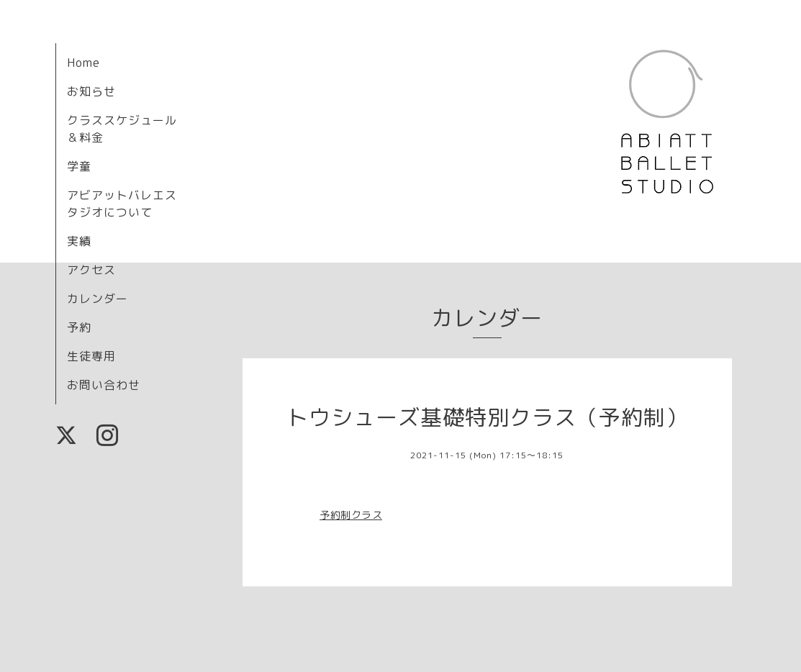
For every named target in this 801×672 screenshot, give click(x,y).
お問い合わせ (104, 385)
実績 (79, 241)
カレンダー (98, 299)
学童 (79, 166)
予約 (79, 327)
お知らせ (91, 91)
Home (83, 63)
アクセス (91, 270)
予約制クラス (351, 515)
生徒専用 (91, 356)
